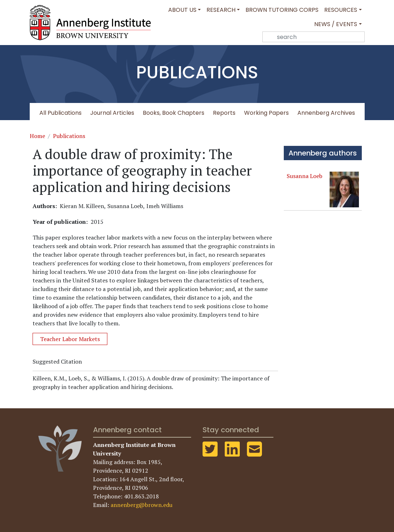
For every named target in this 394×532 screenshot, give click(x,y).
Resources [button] (341, 10)
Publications (69, 136)
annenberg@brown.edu (142, 505)
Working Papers (266, 113)
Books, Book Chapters (174, 113)
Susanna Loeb (305, 176)
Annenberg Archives (326, 113)
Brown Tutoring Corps (282, 10)
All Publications (60, 113)
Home (37, 136)
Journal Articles (112, 113)
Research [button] (221, 10)
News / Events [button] (336, 24)
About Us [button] (182, 10)
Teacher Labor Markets (70, 339)
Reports (224, 113)
